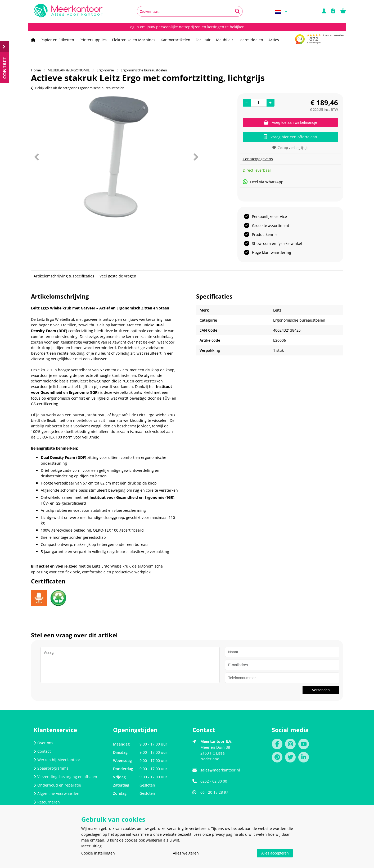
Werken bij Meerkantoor (57, 760)
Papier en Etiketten (57, 40)
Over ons (43, 743)
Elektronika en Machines (134, 40)
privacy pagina (225, 834)
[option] (116, 157)
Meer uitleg (91, 846)
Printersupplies (93, 40)
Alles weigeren (186, 853)
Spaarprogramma (51, 768)
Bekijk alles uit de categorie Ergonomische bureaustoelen (78, 88)
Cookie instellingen (98, 853)
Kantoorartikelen (175, 40)
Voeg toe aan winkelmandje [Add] (290, 122)
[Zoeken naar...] (237, 11)
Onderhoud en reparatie (57, 785)
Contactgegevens (258, 159)
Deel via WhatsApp (263, 182)
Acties (274, 40)
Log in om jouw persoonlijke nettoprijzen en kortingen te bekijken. (187, 27)
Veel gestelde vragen (118, 276)
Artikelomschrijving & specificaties (64, 276)
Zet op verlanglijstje (290, 148)
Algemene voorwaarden (57, 794)
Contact (42, 751)
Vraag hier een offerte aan (290, 137)
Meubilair (225, 40)
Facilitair (203, 40)
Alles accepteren (275, 853)
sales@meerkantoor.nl (220, 770)
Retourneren (47, 802)
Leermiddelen (251, 40)
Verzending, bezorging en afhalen (65, 777)
